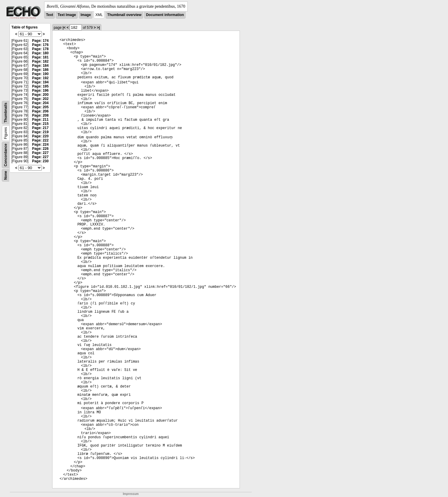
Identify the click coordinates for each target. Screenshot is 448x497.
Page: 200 (40, 95)
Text (50, 15)
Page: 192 (40, 78)
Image (86, 15)
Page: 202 (40, 99)
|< (64, 28)
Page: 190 (40, 74)
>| (98, 28)
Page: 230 (40, 161)
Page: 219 (40, 132)
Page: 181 (40, 57)
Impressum (131, 494)
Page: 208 (40, 115)
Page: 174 (40, 41)
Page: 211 (40, 120)
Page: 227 (40, 153)
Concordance (6, 155)
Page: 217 (40, 128)
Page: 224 (40, 145)
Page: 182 (40, 61)
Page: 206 (40, 111)
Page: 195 (40, 86)
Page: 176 (40, 45)
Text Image (67, 15)
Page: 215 (40, 124)
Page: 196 (40, 90)
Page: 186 (40, 70)
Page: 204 (40, 103)
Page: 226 (40, 149)
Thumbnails (6, 113)
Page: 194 (40, 82)
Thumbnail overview (124, 15)
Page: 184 (40, 66)
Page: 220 (40, 136)
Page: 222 (40, 140)
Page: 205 (40, 107)
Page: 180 (40, 53)
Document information (165, 15)
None (6, 175)
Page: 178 (40, 49)
